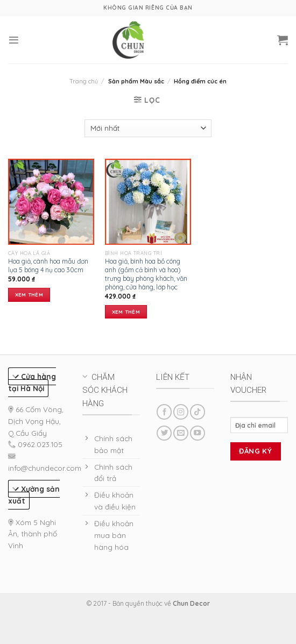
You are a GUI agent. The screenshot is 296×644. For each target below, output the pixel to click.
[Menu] (14, 40)
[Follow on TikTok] (198, 412)
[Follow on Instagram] (181, 412)
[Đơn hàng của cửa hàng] (148, 128)
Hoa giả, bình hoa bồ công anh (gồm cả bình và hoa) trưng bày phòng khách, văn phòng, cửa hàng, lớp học (146, 274)
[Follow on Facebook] (164, 412)
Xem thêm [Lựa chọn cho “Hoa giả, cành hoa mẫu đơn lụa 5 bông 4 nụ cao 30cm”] (29, 294)
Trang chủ (84, 81)
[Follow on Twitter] (164, 433)
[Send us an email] (181, 433)
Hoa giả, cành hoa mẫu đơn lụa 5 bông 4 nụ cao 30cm (48, 266)
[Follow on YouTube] (198, 433)
